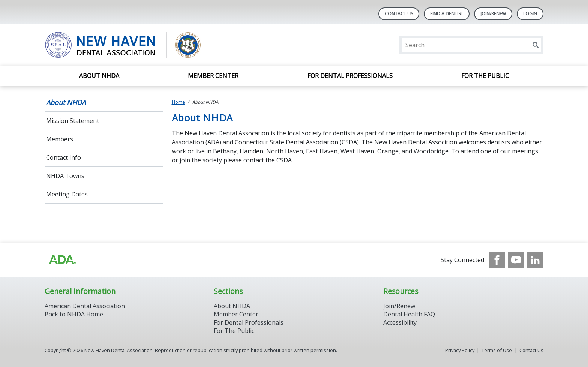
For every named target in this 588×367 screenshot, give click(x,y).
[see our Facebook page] (497, 260)
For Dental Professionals (350, 76)
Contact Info (64, 157)
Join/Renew (493, 14)
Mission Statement (73, 121)
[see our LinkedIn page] (535, 260)
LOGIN (530, 14)
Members (60, 139)
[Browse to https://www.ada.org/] (62, 260)
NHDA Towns (65, 176)
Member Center (213, 76)
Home (178, 102)
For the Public (485, 76)
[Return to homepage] (142, 45)
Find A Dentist (447, 14)
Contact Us (399, 14)
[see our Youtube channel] (516, 260)
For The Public (234, 331)
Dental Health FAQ (409, 314)
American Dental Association (85, 306)
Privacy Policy (460, 350)
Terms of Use (497, 350)
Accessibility (400, 322)
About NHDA (99, 76)
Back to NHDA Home (74, 314)
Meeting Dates (67, 194)
